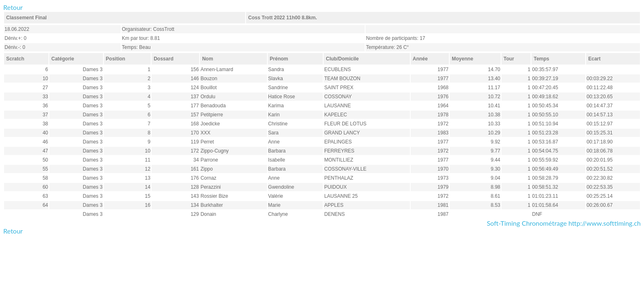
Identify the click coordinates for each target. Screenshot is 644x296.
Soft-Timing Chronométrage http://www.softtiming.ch (564, 223)
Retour (13, 7)
